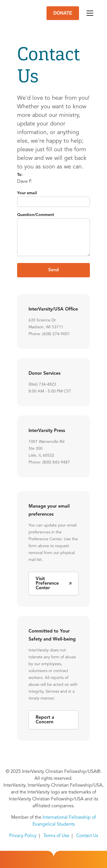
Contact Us (87, 836)
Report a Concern (45, 720)
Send (53, 270)
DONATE (63, 13)
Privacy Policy (23, 836)
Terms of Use (56, 836)
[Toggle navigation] (90, 13)
